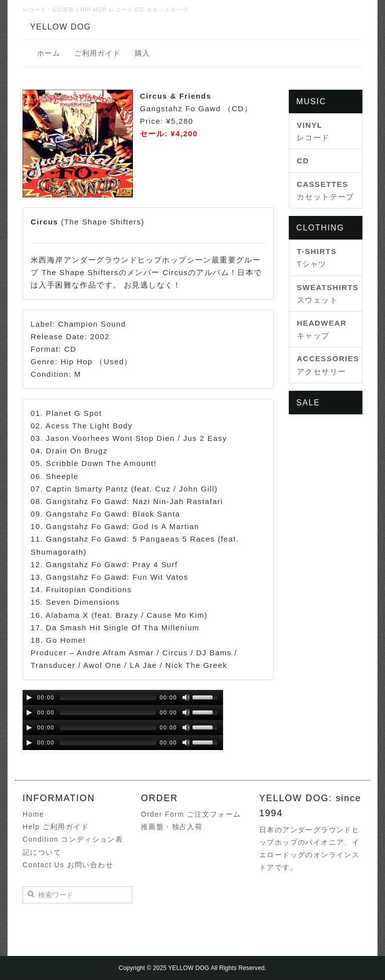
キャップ (322, 329)
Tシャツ (317, 258)
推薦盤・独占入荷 (172, 827)
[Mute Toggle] (186, 697)
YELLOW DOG (61, 27)
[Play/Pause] (29, 697)
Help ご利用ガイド (56, 827)
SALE (308, 403)
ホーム (49, 53)
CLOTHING (320, 228)
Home (33, 814)
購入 (143, 53)
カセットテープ (326, 190)
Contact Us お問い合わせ (68, 865)
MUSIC (311, 101)
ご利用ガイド (97, 53)
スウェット (326, 294)
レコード (313, 131)
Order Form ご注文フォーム (191, 814)
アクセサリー (326, 365)
